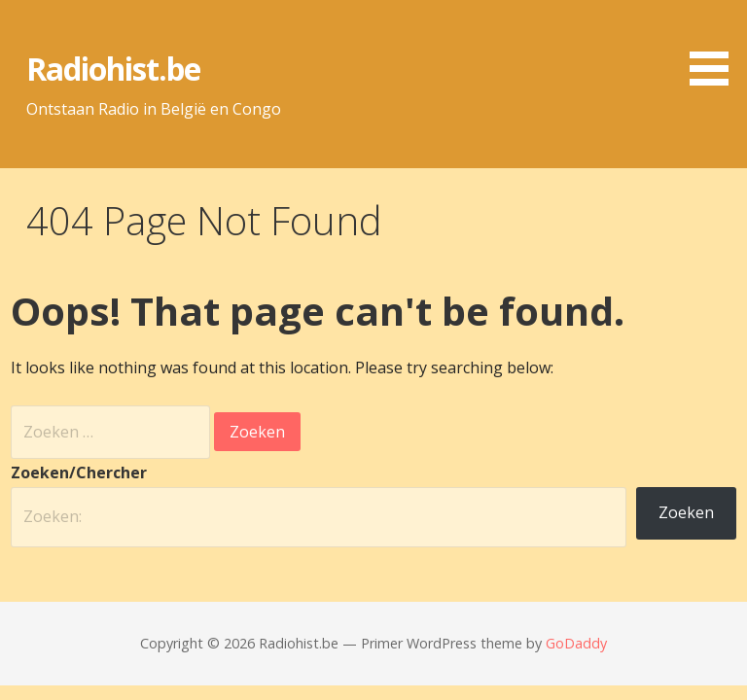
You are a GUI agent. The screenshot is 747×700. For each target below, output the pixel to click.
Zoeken (686, 512)
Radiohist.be (113, 69)
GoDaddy (576, 643)
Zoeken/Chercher (79, 472)
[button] (716, 46)
